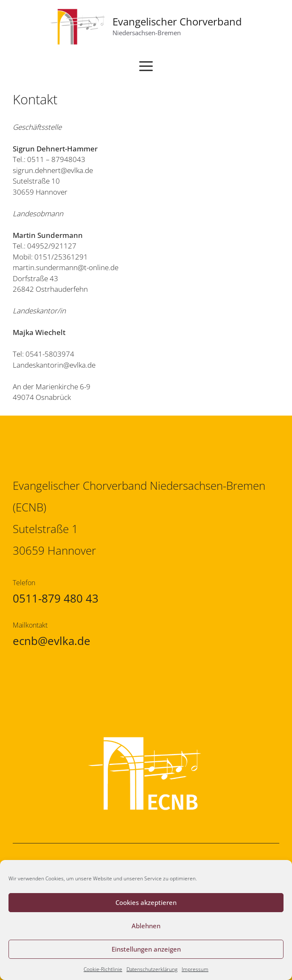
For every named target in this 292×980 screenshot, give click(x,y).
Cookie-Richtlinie (103, 969)
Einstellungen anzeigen (146, 949)
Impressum (195, 969)
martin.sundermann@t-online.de (66, 267)
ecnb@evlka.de (52, 641)
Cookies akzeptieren (146, 902)
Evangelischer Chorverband (177, 21)
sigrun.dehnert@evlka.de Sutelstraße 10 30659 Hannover (53, 181)
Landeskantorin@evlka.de (54, 365)
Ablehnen (146, 926)
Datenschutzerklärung (152, 969)
